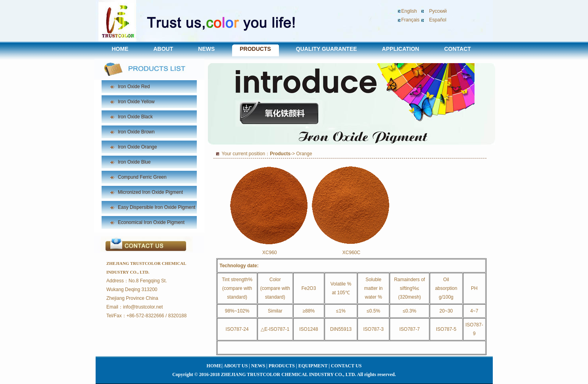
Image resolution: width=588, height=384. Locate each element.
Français (410, 20)
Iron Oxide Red (134, 87)
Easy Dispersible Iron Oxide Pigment (157, 207)
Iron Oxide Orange (137, 147)
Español (438, 20)
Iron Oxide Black (135, 117)
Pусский (438, 11)
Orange (304, 154)
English (409, 11)
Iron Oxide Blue (134, 162)
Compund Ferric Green (142, 177)
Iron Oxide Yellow (136, 102)
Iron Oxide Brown (136, 132)
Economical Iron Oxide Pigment (151, 222)
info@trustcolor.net (143, 307)
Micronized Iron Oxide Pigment (150, 192)
